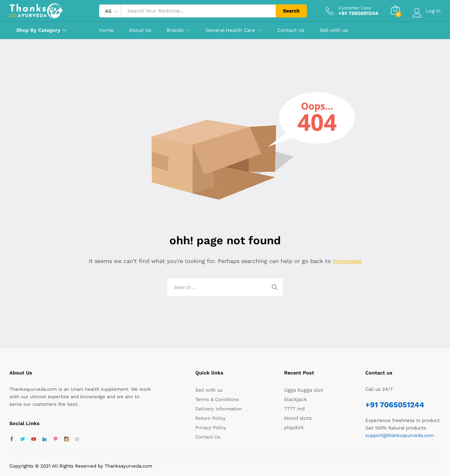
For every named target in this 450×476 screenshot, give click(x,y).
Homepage (347, 261)
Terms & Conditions (217, 399)
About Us (140, 30)
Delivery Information (219, 409)
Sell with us (334, 30)
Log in (427, 11)
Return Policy (210, 418)
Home (106, 30)
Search (291, 11)
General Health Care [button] (230, 30)
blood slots (298, 418)
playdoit (294, 427)
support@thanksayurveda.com (400, 435)
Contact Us (291, 30)
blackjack (295, 399)
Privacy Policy (211, 428)
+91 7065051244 (395, 405)
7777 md (294, 409)
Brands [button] (175, 30)
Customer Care (355, 8)
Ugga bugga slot (304, 390)
